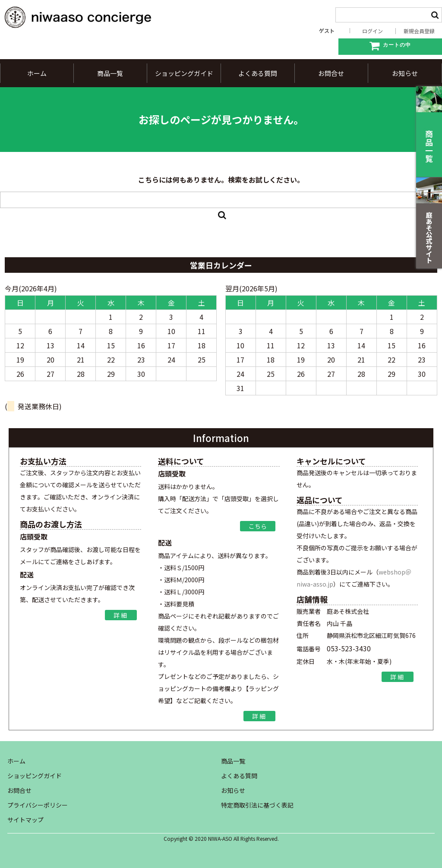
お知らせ (405, 73)
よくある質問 (258, 73)
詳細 (121, 615)
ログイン (373, 31)
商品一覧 (110, 73)
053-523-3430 (349, 648)
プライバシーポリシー (38, 805)
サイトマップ (25, 820)
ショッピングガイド (184, 73)
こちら (258, 526)
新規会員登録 (419, 31)
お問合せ (331, 73)
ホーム (37, 73)
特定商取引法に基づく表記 (257, 805)
